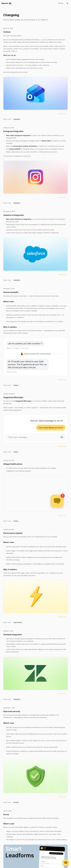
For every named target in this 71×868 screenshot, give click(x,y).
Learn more (62, 114)
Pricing (61, 3)
